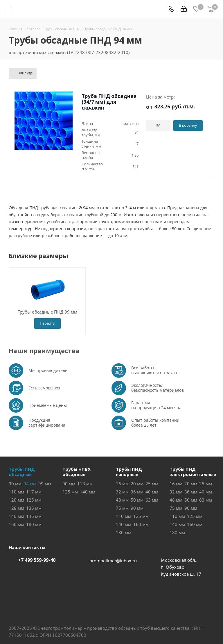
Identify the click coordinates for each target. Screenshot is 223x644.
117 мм (34, 492)
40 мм (152, 492)
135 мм (34, 508)
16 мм (122, 484)
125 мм (34, 500)
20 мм (137, 484)
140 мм (16, 516)
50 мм (137, 500)
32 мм (122, 492)
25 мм (152, 484)
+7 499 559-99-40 (37, 560)
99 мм (45, 484)
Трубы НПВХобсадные (77, 472)
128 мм (16, 508)
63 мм (152, 500)
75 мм (122, 508)
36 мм (137, 492)
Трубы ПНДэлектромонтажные (193, 472)
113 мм (85, 484)
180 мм (34, 524)
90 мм (15, 484)
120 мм (16, 500)
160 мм (16, 524)
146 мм (34, 516)
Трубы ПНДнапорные (129, 472)
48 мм (122, 500)
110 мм (16, 492)
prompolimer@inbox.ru (113, 561)
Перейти (47, 323)
